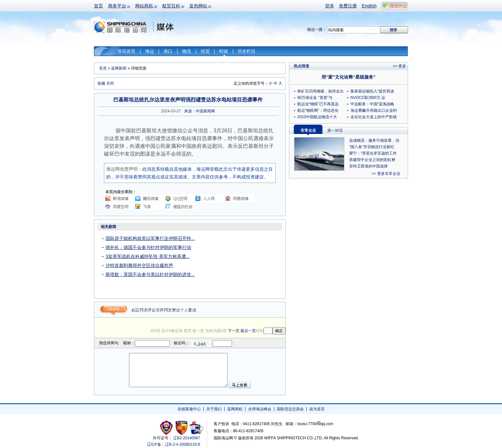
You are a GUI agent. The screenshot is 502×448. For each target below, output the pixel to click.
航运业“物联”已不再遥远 (318, 104)
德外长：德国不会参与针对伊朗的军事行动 (148, 247)
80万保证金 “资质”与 (315, 98)
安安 (196, 428)
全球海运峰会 (260, 409)
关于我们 (214, 409)
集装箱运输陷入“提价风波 (372, 91)
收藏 (101, 83)
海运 (150, 51)
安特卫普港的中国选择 (368, 166)
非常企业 (308, 130)
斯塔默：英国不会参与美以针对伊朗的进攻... (150, 274)
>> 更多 (400, 66)
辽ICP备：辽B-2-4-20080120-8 (174, 444)
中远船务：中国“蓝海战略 (372, 104)
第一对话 (335, 130)
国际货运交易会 (290, 409)
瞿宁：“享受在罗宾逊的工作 (373, 153)
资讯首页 (126, 51)
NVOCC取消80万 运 (368, 98)
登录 (330, 6)
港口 (168, 51)
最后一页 (248, 331)
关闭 (110, 83)
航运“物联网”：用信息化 (318, 110)
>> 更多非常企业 (386, 174)
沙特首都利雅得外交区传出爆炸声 (139, 265)
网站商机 (144, 6)
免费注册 (348, 6)
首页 (98, 6)
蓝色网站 (198, 6)
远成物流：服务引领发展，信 (374, 140)
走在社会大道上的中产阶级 (374, 117)
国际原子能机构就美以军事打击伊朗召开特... (150, 238)
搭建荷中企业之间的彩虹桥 (372, 160)
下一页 (234, 331)
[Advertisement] (245, 263)
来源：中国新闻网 (200, 111)
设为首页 (317, 409)
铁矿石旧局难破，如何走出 (321, 91)
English (369, 6)
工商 (167, 428)
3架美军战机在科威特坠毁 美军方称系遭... (148, 256)
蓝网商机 (235, 409)
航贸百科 (171, 6)
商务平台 (117, 6)
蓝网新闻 (119, 68)
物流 (187, 51)
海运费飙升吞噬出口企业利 (374, 110)
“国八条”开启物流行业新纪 (372, 147)
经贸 (205, 51)
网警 (182, 428)
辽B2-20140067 (187, 438)
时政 (224, 51)
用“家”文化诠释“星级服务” (349, 77)
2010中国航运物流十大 (317, 117)
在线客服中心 (189, 409)
